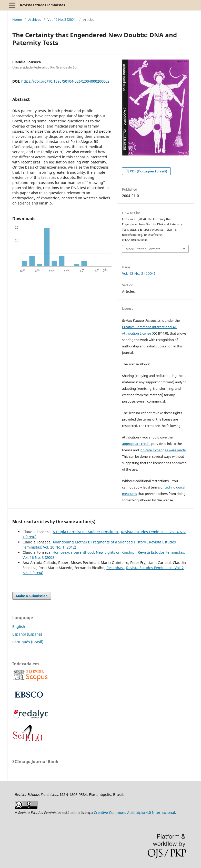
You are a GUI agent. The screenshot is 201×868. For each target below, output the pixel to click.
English (19, 626)
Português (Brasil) (28, 642)
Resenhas (115, 568)
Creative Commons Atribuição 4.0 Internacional (134, 812)
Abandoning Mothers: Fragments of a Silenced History (100, 542)
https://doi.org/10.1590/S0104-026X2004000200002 (65, 81)
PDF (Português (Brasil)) (148, 171)
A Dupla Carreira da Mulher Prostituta (86, 532)
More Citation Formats (143, 249)
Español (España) (27, 634)
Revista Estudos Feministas (42, 5)
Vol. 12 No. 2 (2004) (62, 19)
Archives (35, 19)
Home (17, 19)
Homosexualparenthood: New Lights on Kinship (94, 552)
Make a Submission (32, 596)
